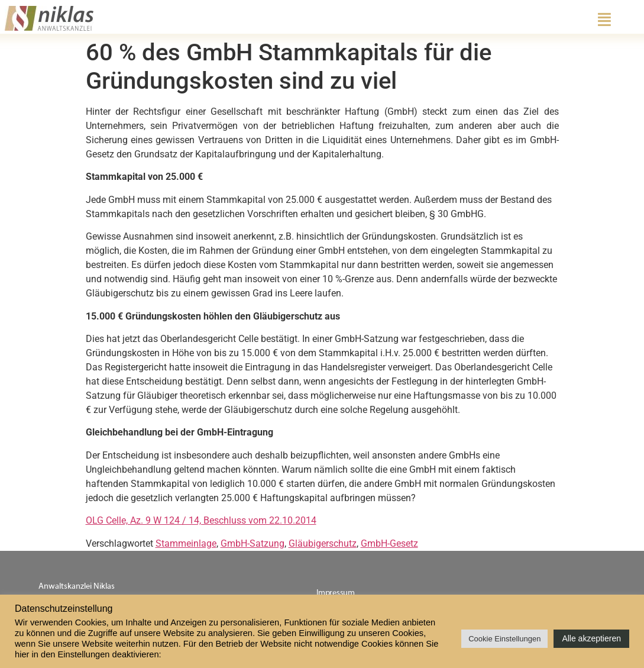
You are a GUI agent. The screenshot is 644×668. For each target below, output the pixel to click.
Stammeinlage (186, 543)
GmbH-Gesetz (389, 543)
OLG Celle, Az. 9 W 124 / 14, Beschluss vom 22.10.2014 (201, 520)
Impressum (335, 593)
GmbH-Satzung (253, 543)
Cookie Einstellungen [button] (504, 639)
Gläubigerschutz (323, 543)
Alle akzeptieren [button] (591, 638)
